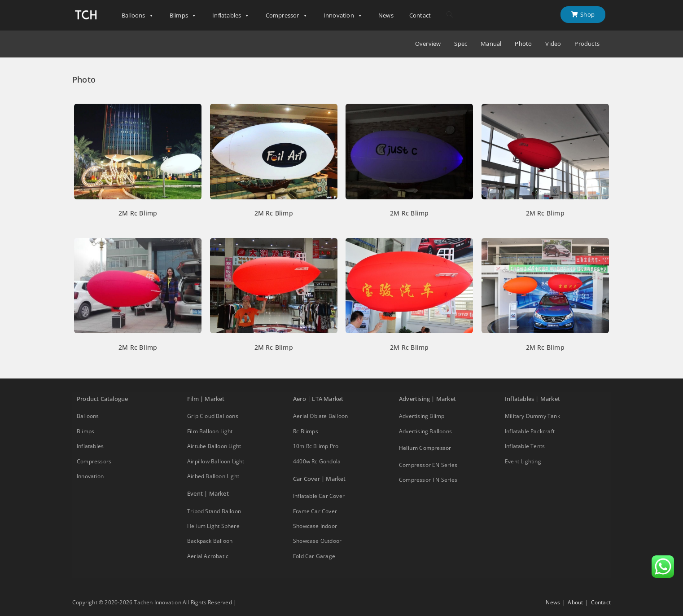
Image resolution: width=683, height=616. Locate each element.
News (386, 15)
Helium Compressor (425, 448)
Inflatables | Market (532, 399)
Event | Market (208, 493)
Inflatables (231, 15)
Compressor (287, 15)
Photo (523, 44)
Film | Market (206, 399)
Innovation (343, 15)
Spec (461, 44)
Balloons (138, 15)
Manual (491, 44)
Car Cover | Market (320, 479)
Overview (428, 44)
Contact (420, 15)
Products (587, 44)
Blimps (183, 15)
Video (553, 44)
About (575, 602)
